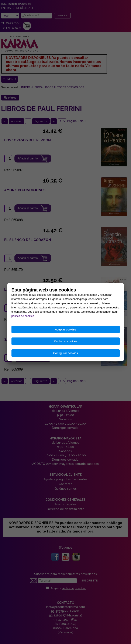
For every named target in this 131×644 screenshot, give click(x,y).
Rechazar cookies (65, 341)
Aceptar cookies (66, 329)
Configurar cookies (65, 353)
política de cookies (23, 316)
